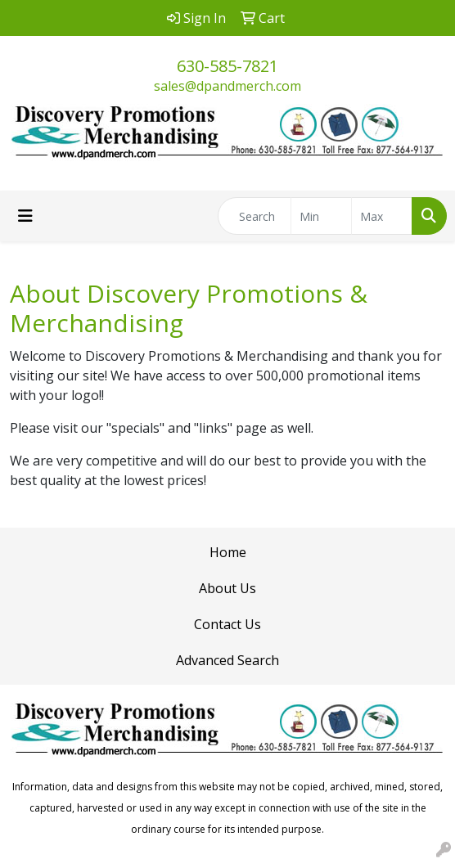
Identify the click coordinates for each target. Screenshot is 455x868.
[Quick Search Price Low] (321, 216)
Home (228, 552)
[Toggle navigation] (25, 216)
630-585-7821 (227, 66)
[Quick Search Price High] (382, 216)
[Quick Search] (255, 216)
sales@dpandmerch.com (227, 86)
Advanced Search (227, 660)
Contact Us (227, 624)
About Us (227, 588)
